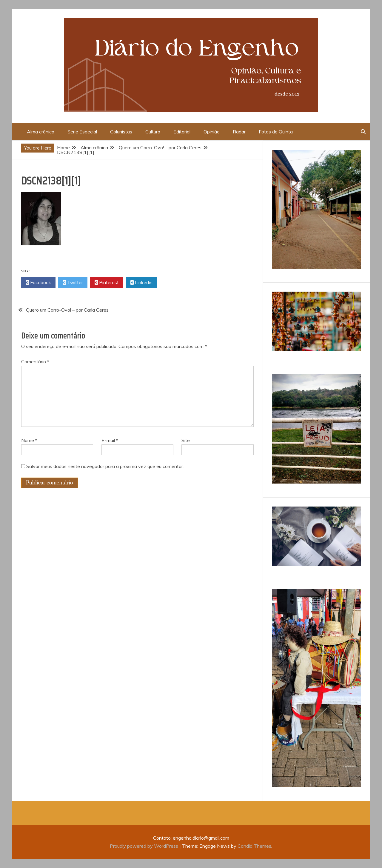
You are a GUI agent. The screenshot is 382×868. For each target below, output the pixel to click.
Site (186, 440)
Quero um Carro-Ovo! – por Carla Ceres (67, 310)
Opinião (212, 132)
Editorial (182, 132)
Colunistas (121, 132)
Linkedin (141, 283)
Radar (239, 132)
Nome (29, 440)
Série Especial (82, 132)
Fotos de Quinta (276, 132)
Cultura (153, 132)
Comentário (35, 361)
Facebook (38, 283)
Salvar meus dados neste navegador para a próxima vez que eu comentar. (105, 466)
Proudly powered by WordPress (145, 846)
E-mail (110, 440)
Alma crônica (41, 132)
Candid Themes (254, 846)
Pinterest (107, 283)
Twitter (73, 283)
